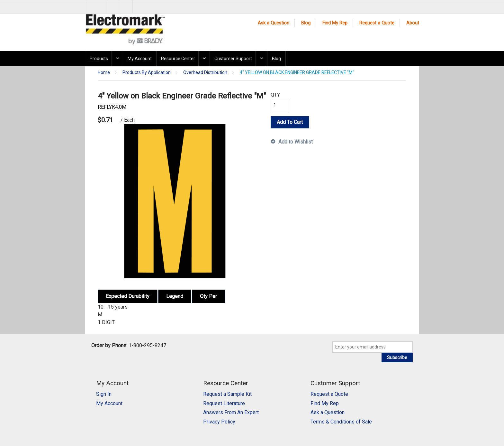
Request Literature (224, 403)
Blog (306, 23)
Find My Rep (335, 23)
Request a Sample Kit (227, 394)
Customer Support (233, 59)
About (413, 23)
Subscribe (397, 358)
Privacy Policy (219, 422)
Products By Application (147, 73)
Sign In (104, 394)
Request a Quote (377, 23)
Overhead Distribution (205, 73)
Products (99, 59)
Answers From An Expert (231, 412)
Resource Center (178, 59)
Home (104, 73)
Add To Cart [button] (290, 122)
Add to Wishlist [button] (296, 142)
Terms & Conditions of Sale (341, 422)
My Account (140, 59)
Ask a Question (274, 23)
